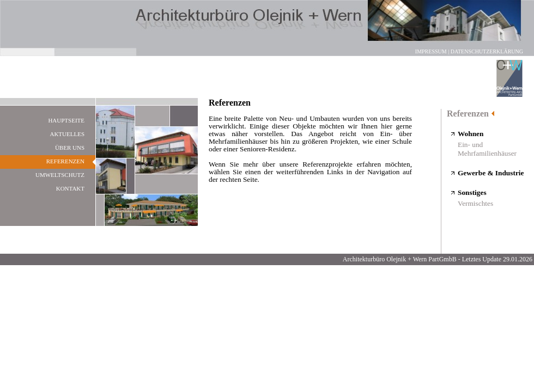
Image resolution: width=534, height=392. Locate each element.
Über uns (70, 148)
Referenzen (468, 114)
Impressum (431, 51)
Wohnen (471, 134)
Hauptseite (66, 120)
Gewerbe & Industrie (491, 173)
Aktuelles (67, 134)
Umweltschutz (60, 175)
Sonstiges (472, 192)
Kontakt (70, 188)
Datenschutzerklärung (487, 51)
